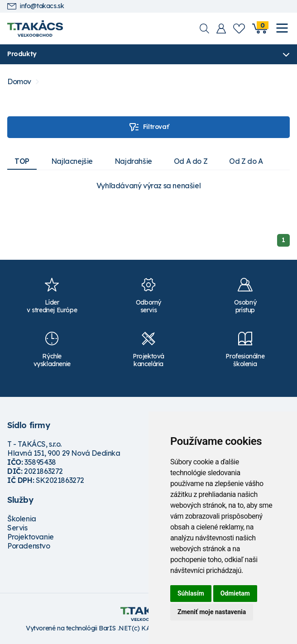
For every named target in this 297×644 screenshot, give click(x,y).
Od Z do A (246, 161)
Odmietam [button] (235, 593)
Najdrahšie (133, 161)
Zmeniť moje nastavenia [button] (212, 612)
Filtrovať (148, 127)
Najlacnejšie (72, 161)
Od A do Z (191, 161)
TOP (22, 161)
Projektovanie (31, 537)
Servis (17, 528)
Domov (19, 82)
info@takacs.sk (36, 6)
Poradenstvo (29, 546)
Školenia (22, 519)
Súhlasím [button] (191, 593)
